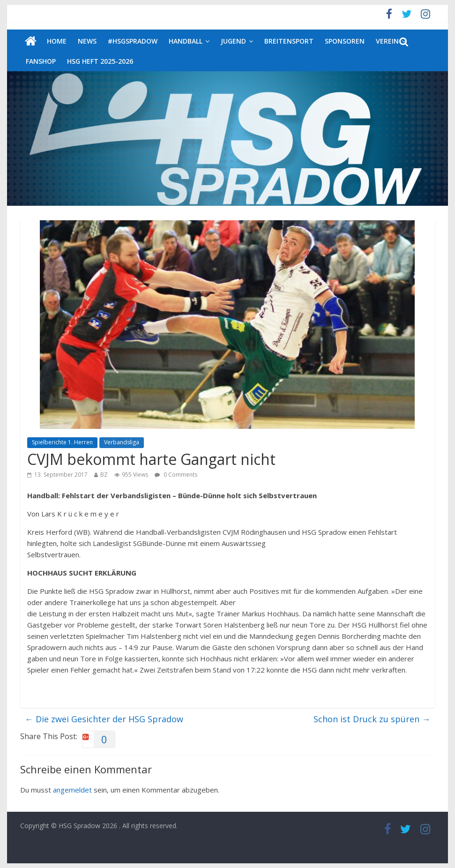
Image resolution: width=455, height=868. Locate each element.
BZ (104, 475)
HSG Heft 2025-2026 (100, 61)
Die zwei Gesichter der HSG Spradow (104, 719)
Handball (186, 41)
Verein (387, 41)
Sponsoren (345, 41)
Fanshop (41, 61)
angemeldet (72, 790)
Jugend (233, 41)
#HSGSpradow (133, 41)
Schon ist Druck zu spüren (372, 719)
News (87, 41)
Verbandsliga (122, 442)
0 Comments (176, 475)
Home (57, 41)
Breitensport (289, 41)
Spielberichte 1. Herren (62, 442)
